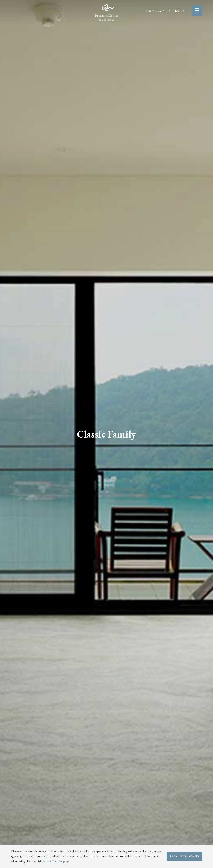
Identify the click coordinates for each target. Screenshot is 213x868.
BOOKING (155, 11)
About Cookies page (56, 861)
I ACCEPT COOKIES (185, 856)
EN (179, 11)
